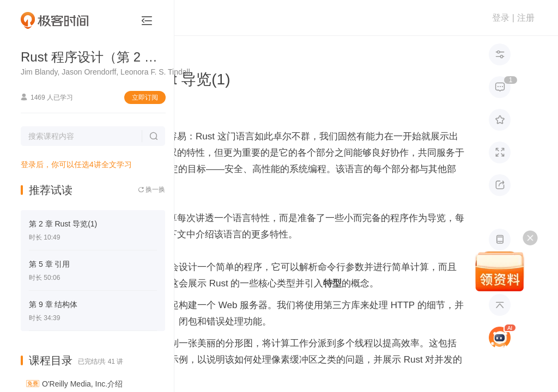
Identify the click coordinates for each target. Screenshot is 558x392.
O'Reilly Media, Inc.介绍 (82, 384)
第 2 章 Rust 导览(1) (63, 224)
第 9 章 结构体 (53, 304)
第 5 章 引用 (49, 264)
